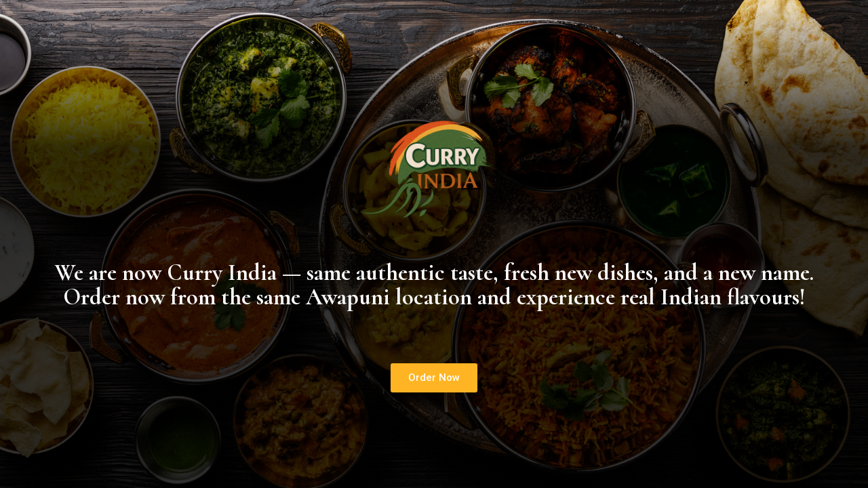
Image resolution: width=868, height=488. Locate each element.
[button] (434, 378)
